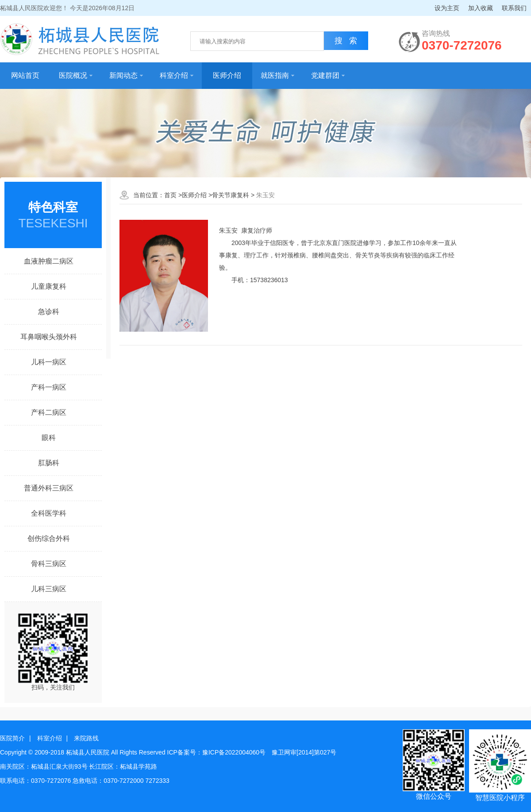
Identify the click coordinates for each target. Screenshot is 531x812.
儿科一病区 (49, 362)
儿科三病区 (49, 589)
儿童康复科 (49, 286)
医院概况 (76, 75)
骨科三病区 (49, 564)
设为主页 (447, 8)
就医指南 (277, 75)
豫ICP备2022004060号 (234, 752)
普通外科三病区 (49, 488)
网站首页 (25, 75)
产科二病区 (49, 412)
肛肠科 (49, 463)
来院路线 (86, 738)
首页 (170, 195)
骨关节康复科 (231, 195)
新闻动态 (126, 75)
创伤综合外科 (49, 538)
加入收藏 (481, 8)
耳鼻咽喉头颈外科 (49, 337)
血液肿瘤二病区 (49, 261)
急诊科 (49, 312)
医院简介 (12, 738)
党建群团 (328, 75)
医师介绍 (227, 75)
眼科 (49, 438)
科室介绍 (177, 75)
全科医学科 (49, 513)
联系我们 (514, 8)
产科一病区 (49, 387)
